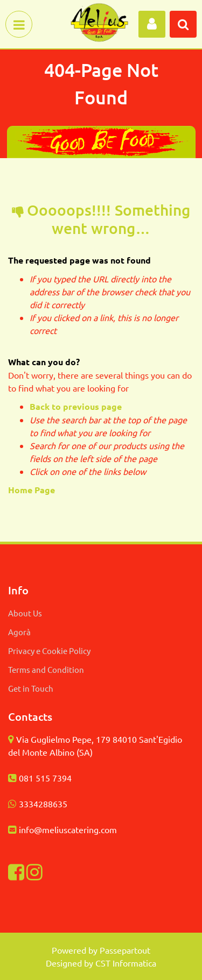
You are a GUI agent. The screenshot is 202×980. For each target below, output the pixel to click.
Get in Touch (31, 688)
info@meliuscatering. (60, 829)
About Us (25, 613)
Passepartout (125, 950)
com (109, 829)
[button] (152, 24)
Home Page (33, 490)
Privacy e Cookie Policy (49, 651)
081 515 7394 (45, 778)
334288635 (46, 804)
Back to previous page (76, 406)
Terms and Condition (46, 669)
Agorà (19, 632)
